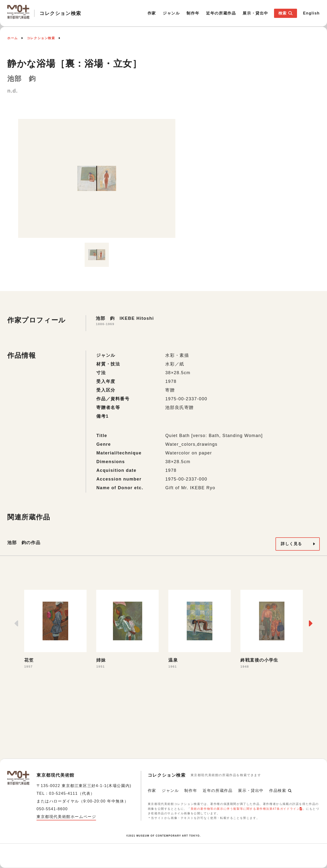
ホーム (13, 38)
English (311, 13)
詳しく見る (291, 544)
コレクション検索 (41, 38)
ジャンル (171, 13)
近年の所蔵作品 (221, 13)
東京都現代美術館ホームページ (66, 817)
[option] (97, 178)
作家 (152, 13)
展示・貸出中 (255, 13)
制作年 (193, 13)
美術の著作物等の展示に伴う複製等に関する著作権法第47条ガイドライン (245, 809)
